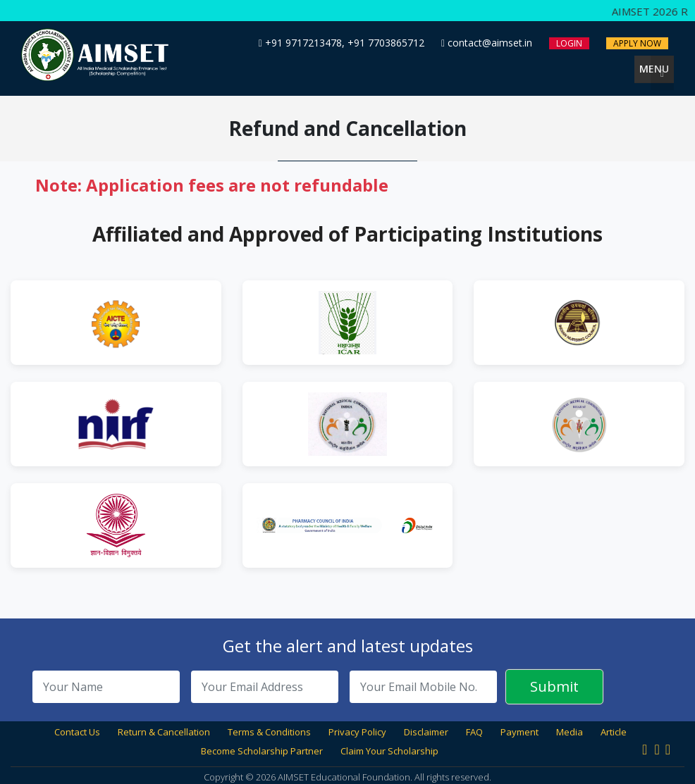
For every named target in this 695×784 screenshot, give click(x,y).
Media (570, 732)
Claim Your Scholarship (389, 751)
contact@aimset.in (487, 43)
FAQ (474, 732)
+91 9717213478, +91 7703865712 (342, 43)
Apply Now (637, 43)
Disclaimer (426, 732)
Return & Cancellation (164, 732)
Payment (519, 732)
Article (614, 732)
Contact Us (77, 732)
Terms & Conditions (269, 732)
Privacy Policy (357, 732)
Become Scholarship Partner (262, 751)
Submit (554, 686)
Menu (657, 69)
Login (569, 43)
